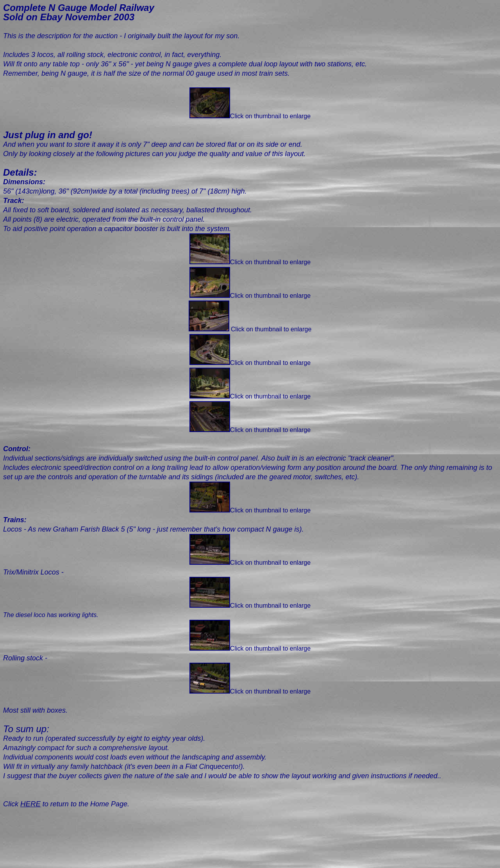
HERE (30, 804)
